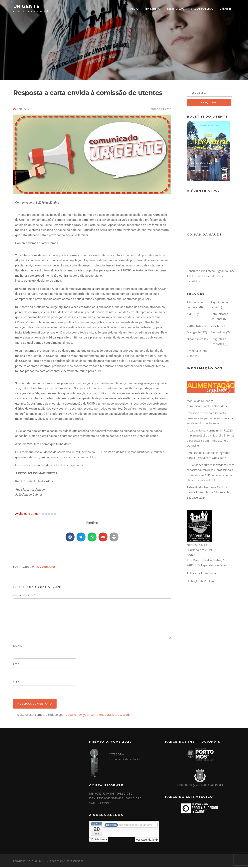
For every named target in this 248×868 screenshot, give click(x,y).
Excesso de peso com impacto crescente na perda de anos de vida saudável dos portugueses (210, 419)
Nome (18, 646)
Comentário (24, 596)
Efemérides (218, 333)
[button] (70, 538)
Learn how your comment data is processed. (99, 715)
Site (16, 683)
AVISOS (192, 315)
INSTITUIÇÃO (176, 8)
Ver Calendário (147, 840)
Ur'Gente (165, 110)
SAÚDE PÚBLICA (202, 8)
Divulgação (194, 333)
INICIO (134, 8)
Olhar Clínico (195, 340)
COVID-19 (217, 327)
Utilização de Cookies (201, 582)
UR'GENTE (26, 6)
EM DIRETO (153, 8)
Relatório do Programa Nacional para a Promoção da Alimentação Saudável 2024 (208, 493)
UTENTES (226, 8)
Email (18, 665)
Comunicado (45, 568)
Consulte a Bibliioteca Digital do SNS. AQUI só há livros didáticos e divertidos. (211, 277)
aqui (80, 466)
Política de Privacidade (201, 574)
